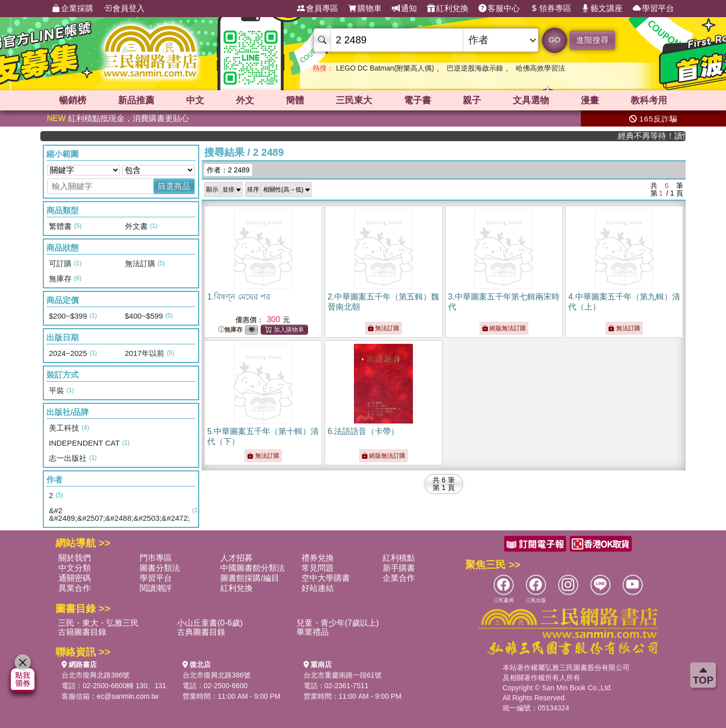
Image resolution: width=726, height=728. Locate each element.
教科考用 (649, 100)
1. (239, 297)
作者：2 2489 (228, 170)
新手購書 (399, 568)
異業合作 (75, 588)
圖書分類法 (160, 568)
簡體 (295, 100)
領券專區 (551, 9)
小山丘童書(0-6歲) (210, 623)
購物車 (365, 9)
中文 (195, 100)
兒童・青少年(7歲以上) (338, 623)
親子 (472, 100)
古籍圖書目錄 (82, 632)
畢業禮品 (313, 632)
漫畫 (590, 100)
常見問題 (318, 568)
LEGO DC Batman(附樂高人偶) (385, 68)
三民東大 (354, 100)
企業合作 (399, 578)
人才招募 (236, 558)
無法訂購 (383, 328)
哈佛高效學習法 (540, 68)
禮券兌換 (318, 558)
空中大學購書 (326, 578)
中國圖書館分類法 (253, 568)
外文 (245, 100)
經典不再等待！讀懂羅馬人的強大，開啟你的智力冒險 (659, 136)
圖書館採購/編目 (250, 578)
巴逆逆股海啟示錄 (475, 68)
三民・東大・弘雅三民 (98, 623)
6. (363, 431)
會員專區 (318, 9)
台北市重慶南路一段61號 (343, 675)
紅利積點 (399, 558)
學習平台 (653, 9)
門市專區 (156, 558)
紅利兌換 (448, 9)
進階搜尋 (592, 40)
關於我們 (75, 558)
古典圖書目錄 (201, 632)
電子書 (417, 100)
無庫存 (230, 330)
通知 (404, 9)
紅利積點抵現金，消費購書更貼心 (118, 118)
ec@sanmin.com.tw (128, 696)
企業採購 (73, 9)
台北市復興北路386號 (96, 675)
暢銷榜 (73, 100)
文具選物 (531, 100)
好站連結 (318, 588)
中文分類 (75, 568)
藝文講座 (602, 9)
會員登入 (124, 9)
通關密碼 (75, 578)
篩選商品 (174, 186)
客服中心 (499, 9)
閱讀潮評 (156, 588)
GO (554, 40)
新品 (136, 100)
